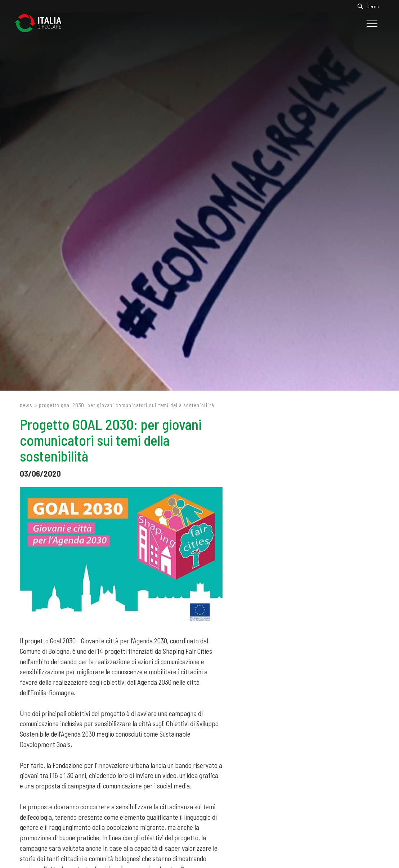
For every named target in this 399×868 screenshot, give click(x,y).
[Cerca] (370, 6)
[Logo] (41, 24)
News (26, 405)
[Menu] (371, 24)
